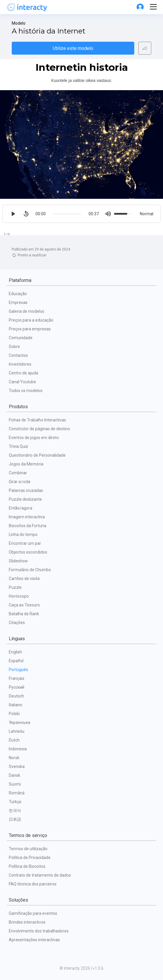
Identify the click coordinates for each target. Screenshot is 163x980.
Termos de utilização (28, 849)
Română (17, 793)
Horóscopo (19, 596)
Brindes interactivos (27, 922)
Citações (17, 623)
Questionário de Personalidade (37, 455)
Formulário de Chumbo (30, 570)
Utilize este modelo (73, 48)
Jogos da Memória (26, 464)
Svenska (17, 766)
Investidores (20, 364)
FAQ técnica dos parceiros (33, 884)
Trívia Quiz (18, 446)
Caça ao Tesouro (24, 605)
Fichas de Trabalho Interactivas (37, 420)
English (15, 652)
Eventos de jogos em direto (34, 438)
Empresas (18, 302)
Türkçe (15, 802)
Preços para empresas (30, 329)
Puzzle (15, 587)
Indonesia (18, 749)
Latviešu (17, 731)
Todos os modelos (26, 391)
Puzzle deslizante (25, 499)
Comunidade (21, 338)
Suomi (15, 784)
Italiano (16, 705)
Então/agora (21, 508)
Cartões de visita (24, 579)
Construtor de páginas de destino (39, 429)
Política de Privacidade (30, 858)
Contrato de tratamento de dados (40, 875)
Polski (14, 714)
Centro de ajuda (23, 373)
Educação (18, 294)
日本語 (15, 819)
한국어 (15, 811)
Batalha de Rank (24, 614)
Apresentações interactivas (34, 940)
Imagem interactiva (27, 517)
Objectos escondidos (28, 552)
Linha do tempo (23, 534)
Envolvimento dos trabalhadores (39, 931)
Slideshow (18, 561)
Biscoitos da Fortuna (28, 526)
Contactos (18, 355)
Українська (19, 722)
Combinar (18, 473)
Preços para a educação (31, 320)
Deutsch (16, 696)
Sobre (14, 347)
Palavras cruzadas (26, 490)
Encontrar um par (25, 543)
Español (16, 661)
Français (17, 678)
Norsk (14, 758)
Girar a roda (19, 482)
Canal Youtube (22, 382)
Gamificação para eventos (33, 913)
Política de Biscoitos (27, 866)
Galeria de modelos (27, 311)
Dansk (15, 775)
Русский (17, 687)
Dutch (14, 740)
